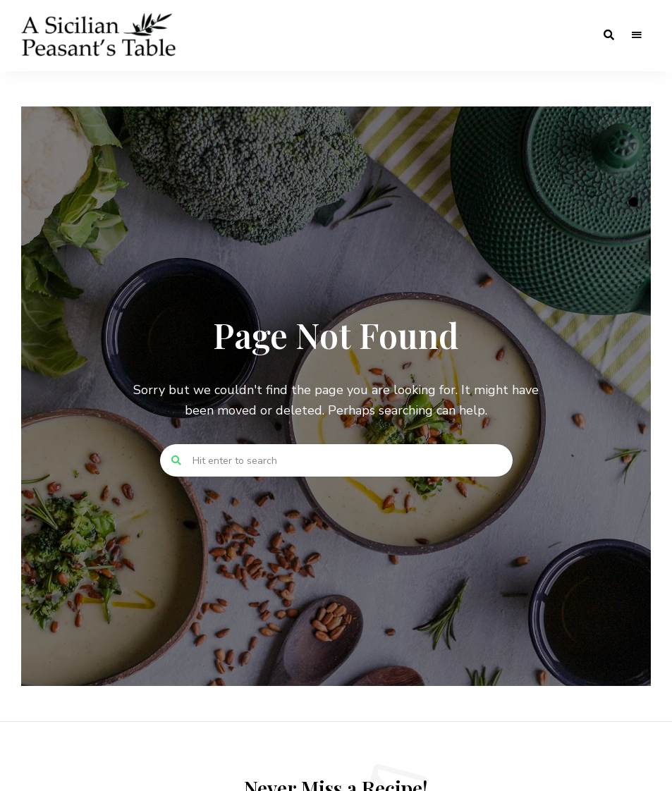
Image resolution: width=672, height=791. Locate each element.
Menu (637, 35)
